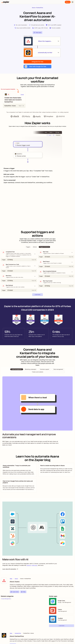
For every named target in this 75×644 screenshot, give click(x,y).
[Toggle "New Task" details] (56, 253)
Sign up (68, 2)
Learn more (15, 592)
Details (22, 95)
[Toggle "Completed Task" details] (19, 254)
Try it (21, 106)
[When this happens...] (38, 41)
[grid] (17, 143)
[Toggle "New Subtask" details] (19, 286)
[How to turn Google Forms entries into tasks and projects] (19, 485)
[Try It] (19, 260)
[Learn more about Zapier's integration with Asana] (4, 581)
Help (23, 592)
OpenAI (29, 565)
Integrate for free (37, 62)
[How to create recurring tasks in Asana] (56, 470)
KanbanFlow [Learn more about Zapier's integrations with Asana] (18, 633)
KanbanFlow (40, 8)
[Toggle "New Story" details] (19, 276)
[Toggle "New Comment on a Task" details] (19, 266)
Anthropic (34, 565)
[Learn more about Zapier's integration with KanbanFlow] (4, 635)
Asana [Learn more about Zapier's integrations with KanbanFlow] (16, 579)
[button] (37, 67)
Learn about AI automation (10, 569)
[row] (17, 143)
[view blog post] (19, 470)
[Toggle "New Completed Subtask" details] (56, 272)
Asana (34, 8)
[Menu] (72, 2)
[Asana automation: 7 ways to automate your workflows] (19, 470)
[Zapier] (5, 2)
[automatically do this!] (38, 53)
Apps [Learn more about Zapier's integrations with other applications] (11, 579)
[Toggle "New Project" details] (56, 262)
